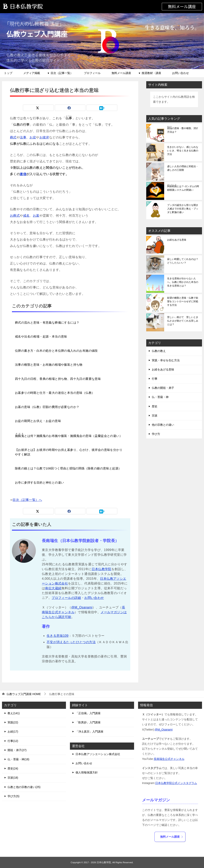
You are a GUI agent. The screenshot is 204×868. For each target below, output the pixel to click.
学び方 (156, 434)
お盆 (33, 137)
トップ (8, 73)
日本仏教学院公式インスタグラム (176, 783)
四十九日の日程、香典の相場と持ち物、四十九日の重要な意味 (58, 379)
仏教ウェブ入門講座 (38, 34)
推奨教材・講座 (151, 73)
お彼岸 (44, 137)
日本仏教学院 (101, 569)
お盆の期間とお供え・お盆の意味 (38, 421)
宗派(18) (13, 778)
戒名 (26, 216)
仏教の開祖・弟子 (163, 388)
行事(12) (13, 741)
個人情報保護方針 (87, 772)
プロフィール (92, 73)
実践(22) (13, 722)
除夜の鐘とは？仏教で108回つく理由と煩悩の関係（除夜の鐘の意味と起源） (68, 468)
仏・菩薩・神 (160, 397)
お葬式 (15, 216)
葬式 (13, 137)
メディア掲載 (32, 73)
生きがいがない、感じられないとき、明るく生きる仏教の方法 (183, 151)
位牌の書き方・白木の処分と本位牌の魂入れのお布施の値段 (56, 351)
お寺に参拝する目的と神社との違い (39, 482)
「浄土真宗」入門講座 (89, 732)
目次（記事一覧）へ (27, 500)
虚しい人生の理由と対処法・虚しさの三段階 (183, 168)
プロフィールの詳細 (66, 598)
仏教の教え (159, 351)
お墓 (36, 216)
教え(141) (14, 713)
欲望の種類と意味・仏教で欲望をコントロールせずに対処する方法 (183, 301)
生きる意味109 (58, 636)
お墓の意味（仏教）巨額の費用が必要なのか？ (47, 407)
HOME (24, 694)
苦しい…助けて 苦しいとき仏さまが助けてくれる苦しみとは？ (183, 321)
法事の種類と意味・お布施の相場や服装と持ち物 (49, 365)
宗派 (155, 416)
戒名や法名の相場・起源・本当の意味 (41, 336)
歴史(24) (13, 768)
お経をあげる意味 (177, 240)
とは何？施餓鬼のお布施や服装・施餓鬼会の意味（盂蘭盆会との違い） (69, 435)
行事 (155, 379)
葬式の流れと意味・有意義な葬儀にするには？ (47, 322)
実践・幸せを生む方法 (166, 360)
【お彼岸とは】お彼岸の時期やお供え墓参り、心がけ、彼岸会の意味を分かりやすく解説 (69, 452)
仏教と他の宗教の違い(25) (24, 787)
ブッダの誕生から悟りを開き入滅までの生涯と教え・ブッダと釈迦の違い (183, 209)
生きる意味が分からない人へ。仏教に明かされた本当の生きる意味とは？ (183, 282)
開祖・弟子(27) (17, 750)
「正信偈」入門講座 (88, 713)
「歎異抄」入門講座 (88, 722)
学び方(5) (13, 796)
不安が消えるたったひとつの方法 (71, 642)
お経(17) (13, 732)
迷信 (23, 174)
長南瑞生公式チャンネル (169, 759)
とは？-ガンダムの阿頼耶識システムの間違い (183, 188)
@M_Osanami (82, 607)
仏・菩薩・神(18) (18, 759)
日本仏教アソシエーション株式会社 (98, 754)
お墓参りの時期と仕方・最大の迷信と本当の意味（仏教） (55, 393)
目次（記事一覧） (62, 73)
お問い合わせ (180, 73)
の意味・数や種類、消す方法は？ (183, 130)
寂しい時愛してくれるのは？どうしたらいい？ (183, 261)
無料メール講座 (182, 6)
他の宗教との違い (163, 425)
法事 (23, 137)
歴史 (155, 406)
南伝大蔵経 (53, 588)
